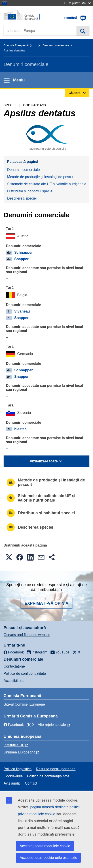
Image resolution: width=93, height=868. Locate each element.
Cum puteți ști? (77, 3)
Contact (31, 783)
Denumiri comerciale (56, 45)
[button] (9, 557)
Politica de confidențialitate (25, 673)
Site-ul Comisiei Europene (24, 704)
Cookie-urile (13, 776)
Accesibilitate (14, 681)
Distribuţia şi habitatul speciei (30, 191)
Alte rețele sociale (52, 725)
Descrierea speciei (22, 198)
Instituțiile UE (14, 745)
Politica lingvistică (18, 769)
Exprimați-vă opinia (46, 603)
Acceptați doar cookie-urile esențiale (48, 858)
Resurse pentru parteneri (56, 769)
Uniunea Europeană (19, 752)
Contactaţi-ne (14, 666)
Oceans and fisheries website (27, 635)
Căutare (83, 31)
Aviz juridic (12, 783)
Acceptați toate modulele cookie (45, 846)
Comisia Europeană (16, 45)
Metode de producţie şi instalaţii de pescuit (41, 177)
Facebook (14, 725)
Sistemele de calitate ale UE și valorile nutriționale (47, 184)
